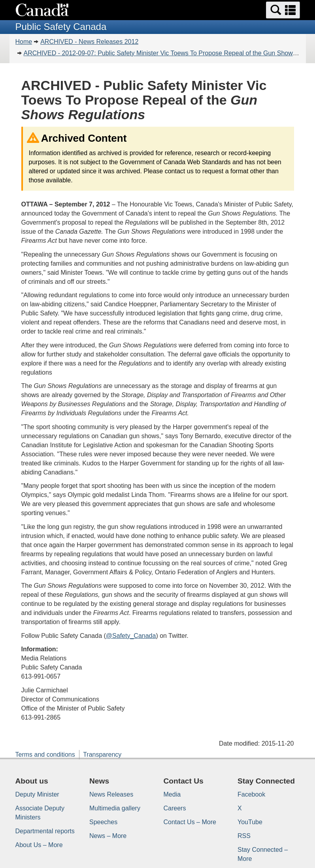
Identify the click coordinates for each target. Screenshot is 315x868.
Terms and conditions (45, 755)
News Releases (111, 794)
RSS (244, 836)
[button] (283, 10)
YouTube (250, 822)
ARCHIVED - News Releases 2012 (89, 42)
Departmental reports (45, 831)
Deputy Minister (37, 794)
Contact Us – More (190, 822)
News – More (108, 836)
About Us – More (39, 845)
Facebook (251, 794)
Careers (175, 808)
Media (172, 794)
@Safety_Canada (131, 636)
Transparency (102, 755)
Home (24, 42)
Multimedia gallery (115, 808)
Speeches (103, 822)
